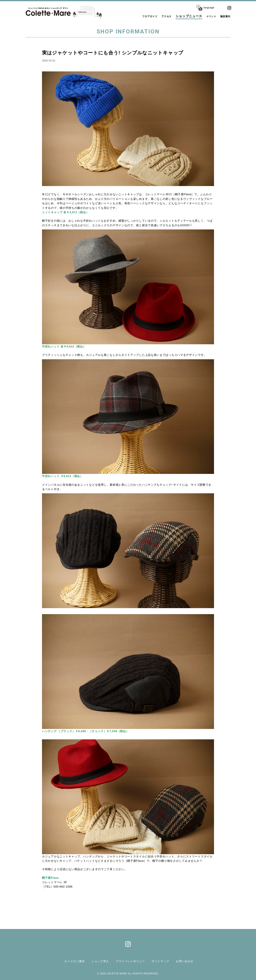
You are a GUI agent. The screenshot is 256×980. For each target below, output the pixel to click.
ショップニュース (183, 16)
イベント (206, 16)
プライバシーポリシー (130, 961)
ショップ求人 (98, 961)
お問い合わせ (186, 961)
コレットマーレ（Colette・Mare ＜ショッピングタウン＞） (52, 12)
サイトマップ (161, 961)
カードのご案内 (71, 961)
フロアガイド (138, 16)
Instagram (229, 8)
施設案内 (224, 16)
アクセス (158, 16)
